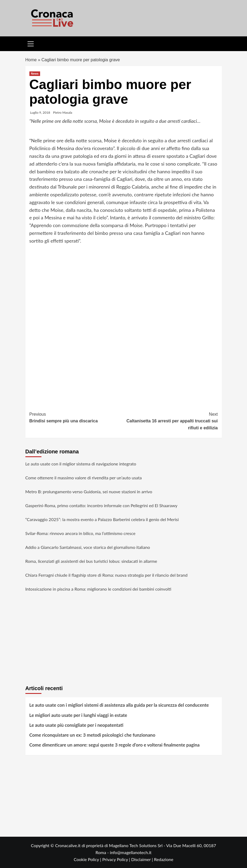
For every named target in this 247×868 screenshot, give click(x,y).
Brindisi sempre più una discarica (77, 417)
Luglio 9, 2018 (40, 112)
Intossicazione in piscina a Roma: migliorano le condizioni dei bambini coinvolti (98, 589)
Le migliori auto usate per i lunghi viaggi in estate (78, 715)
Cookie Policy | (88, 859)
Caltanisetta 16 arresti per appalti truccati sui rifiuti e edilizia (171, 420)
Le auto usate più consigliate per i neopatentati (76, 725)
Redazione (164, 859)
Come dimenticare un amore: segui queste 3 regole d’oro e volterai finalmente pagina (115, 745)
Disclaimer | (143, 859)
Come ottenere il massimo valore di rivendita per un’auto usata (84, 478)
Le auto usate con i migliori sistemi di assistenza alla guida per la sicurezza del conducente (119, 705)
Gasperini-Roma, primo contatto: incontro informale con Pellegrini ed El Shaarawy (101, 505)
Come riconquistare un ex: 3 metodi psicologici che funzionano (92, 735)
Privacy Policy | (117, 859)
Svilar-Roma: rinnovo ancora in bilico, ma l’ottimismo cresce (80, 533)
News (35, 74)
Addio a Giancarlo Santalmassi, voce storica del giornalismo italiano (88, 547)
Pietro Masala (63, 112)
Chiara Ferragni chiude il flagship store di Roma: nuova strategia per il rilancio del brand (107, 575)
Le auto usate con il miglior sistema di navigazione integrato (81, 464)
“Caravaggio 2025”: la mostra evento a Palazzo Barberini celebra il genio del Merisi (102, 519)
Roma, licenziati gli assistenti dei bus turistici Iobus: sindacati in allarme (91, 561)
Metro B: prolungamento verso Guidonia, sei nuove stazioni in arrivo (89, 492)
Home (31, 60)
